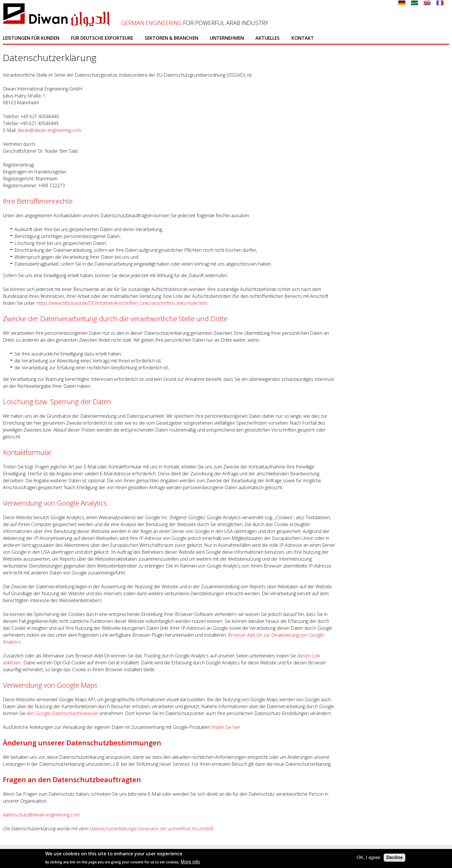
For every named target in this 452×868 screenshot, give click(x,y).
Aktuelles (268, 38)
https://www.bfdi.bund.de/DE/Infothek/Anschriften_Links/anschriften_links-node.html (122, 303)
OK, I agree (368, 857)
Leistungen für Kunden (31, 38)
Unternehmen (227, 38)
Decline (394, 857)
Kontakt (303, 38)
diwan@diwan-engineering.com (49, 130)
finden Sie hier (225, 727)
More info (190, 862)
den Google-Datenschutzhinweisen (63, 713)
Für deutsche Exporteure (102, 38)
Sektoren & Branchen (172, 38)
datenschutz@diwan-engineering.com (41, 815)
